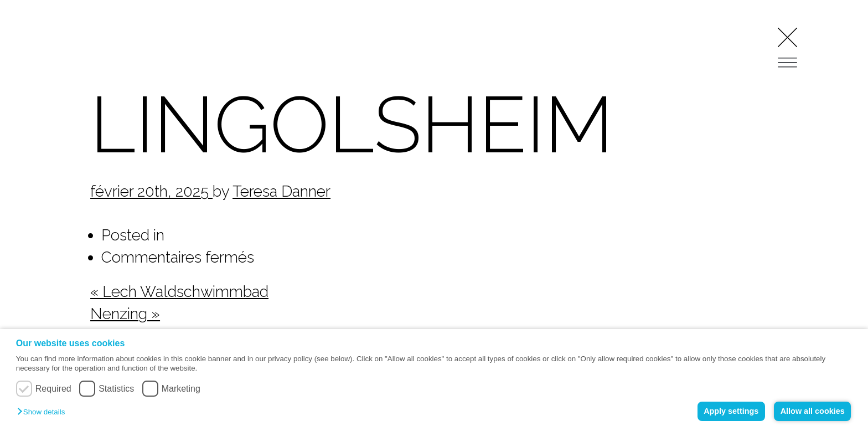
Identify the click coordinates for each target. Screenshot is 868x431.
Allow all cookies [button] (813, 411)
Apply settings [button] (731, 411)
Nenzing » (125, 314)
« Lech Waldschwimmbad (179, 291)
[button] (44, 412)
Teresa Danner (281, 191)
